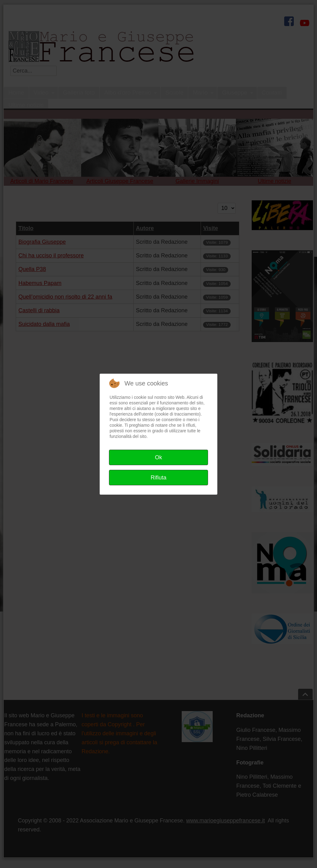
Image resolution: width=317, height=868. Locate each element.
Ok (158, 457)
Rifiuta (158, 478)
